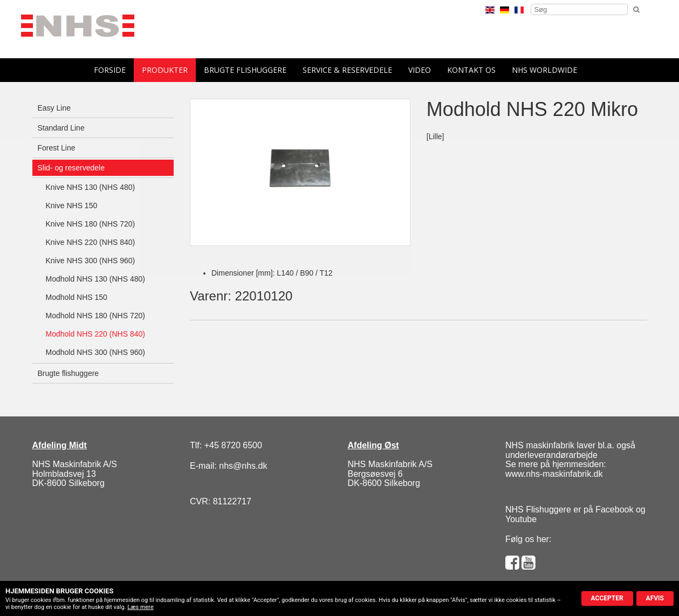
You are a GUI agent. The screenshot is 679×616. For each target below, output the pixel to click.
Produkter (165, 70)
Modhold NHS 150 (77, 297)
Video (420, 70)
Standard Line (61, 128)
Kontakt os (471, 70)
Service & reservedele (347, 70)
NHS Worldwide (544, 70)
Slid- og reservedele (71, 168)
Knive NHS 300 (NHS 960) (91, 261)
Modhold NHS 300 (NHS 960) (95, 352)
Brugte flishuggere (245, 70)
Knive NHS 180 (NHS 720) (91, 224)
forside (110, 70)
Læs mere (140, 607)
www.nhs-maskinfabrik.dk (554, 474)
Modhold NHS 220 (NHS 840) (95, 334)
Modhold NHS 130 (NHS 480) (95, 279)
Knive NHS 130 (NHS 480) (91, 187)
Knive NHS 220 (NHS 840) (91, 242)
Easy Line (54, 108)
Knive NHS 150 (72, 206)
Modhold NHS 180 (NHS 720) (95, 316)
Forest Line (57, 148)
